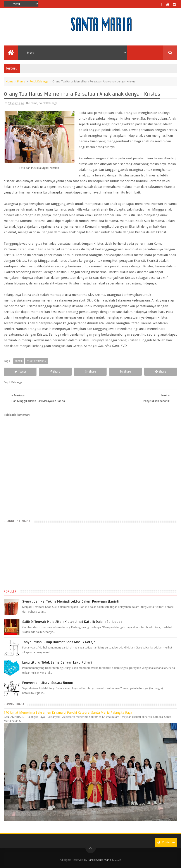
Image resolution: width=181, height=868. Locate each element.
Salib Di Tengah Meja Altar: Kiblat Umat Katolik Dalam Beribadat (72, 622)
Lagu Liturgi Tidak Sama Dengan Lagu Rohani (57, 662)
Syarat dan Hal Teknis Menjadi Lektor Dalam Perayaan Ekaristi (71, 601)
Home (10, 81)
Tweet (20, 372)
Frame (21, 81)
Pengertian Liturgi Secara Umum (48, 683)
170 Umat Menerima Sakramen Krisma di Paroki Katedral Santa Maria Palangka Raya (68, 713)
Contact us (166, 842)
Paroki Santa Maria (99, 860)
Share (55, 372)
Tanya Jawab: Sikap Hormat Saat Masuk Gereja (59, 642)
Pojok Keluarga (39, 81)
